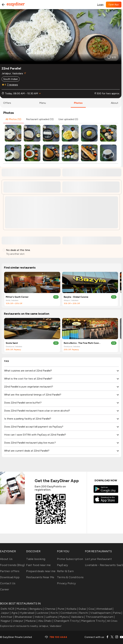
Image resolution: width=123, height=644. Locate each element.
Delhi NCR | (8, 609)
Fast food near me (38, 565)
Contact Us (8, 583)
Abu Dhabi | (45, 621)
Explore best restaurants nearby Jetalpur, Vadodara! (31, 626)
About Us (6, 559)
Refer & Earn (65, 571)
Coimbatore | (69, 613)
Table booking (36, 559)
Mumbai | (22, 609)
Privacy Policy (66, 583)
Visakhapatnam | (101, 613)
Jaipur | (5, 613)
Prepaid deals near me (41, 571)
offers (7, 103)
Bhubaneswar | (24, 617)
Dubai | (83, 609)
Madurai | (31, 621)
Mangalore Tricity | (93, 621)
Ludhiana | (52, 617)
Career (5, 589)
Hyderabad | (27, 613)
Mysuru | (64, 617)
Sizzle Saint (12, 343)
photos (78, 103)
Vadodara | (78, 617)
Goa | (92, 609)
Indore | (39, 617)
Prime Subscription (70, 559)
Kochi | (55, 613)
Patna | (117, 613)
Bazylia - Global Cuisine (76, 297)
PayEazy (63, 565)
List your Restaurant (98, 559)
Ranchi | (84, 613)
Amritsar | (7, 617)
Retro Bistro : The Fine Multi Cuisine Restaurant (82, 343)
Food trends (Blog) (12, 565)
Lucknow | (43, 613)
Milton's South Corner (17, 297)
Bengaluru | (36, 609)
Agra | (15, 613)
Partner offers (10, 571)
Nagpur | (6, 621)
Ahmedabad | (105, 609)
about (115, 103)
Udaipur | (18, 621)
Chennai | (50, 609)
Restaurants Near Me (40, 577)
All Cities (112, 621)
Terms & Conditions (70, 577)
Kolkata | (72, 609)
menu (43, 103)
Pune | (61, 609)
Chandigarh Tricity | (67, 621)
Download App (10, 577)
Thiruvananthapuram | (100, 617)
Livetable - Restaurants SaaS (104, 565)
